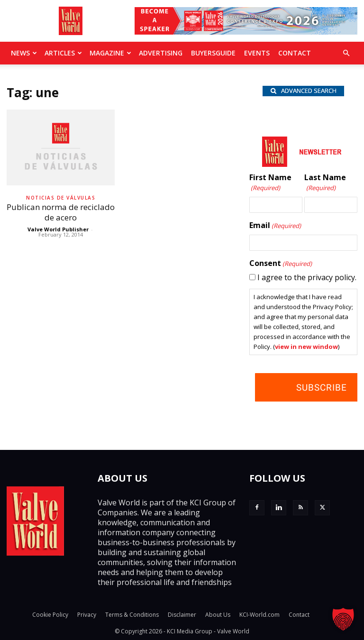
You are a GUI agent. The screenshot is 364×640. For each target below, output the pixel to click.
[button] (346, 53)
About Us (218, 615)
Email (275, 226)
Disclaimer (182, 615)
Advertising (161, 53)
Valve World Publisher (58, 229)
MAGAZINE (110, 53)
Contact (295, 53)
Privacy (87, 615)
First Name (270, 183)
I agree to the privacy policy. (307, 277)
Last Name (325, 183)
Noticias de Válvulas (61, 198)
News (24, 53)
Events (257, 53)
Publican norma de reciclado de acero (61, 212)
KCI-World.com (259, 615)
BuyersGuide (213, 53)
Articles (63, 53)
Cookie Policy (50, 615)
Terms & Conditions (132, 615)
